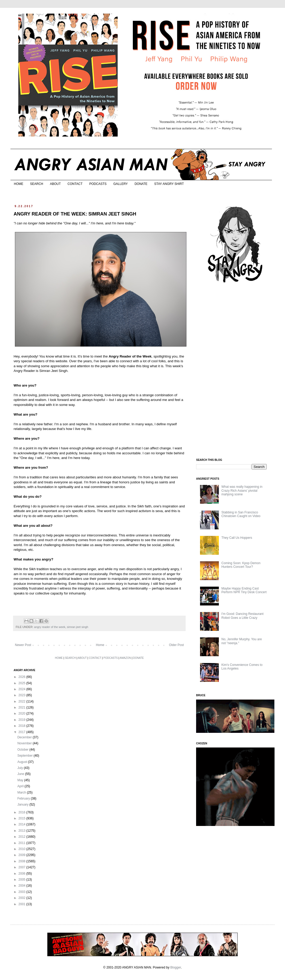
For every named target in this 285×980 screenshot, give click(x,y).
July (21, 768)
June (21, 774)
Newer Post (23, 645)
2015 (22, 818)
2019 (22, 720)
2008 (22, 861)
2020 (22, 713)
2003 (22, 892)
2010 (22, 849)
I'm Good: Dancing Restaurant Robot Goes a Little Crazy (243, 616)
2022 (22, 701)
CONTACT (75, 184)
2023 (22, 695)
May (21, 780)
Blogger (176, 967)
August (23, 762)
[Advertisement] (235, 371)
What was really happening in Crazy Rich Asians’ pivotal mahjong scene (242, 491)
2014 (22, 824)
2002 (22, 898)
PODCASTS (98, 184)
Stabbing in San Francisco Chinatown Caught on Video (241, 514)
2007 (22, 867)
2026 (22, 677)
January (23, 805)
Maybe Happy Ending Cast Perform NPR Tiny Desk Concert (244, 590)
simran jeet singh (78, 627)
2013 (22, 831)
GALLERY (120, 184)
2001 (22, 904)
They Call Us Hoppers (237, 538)
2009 (22, 855)
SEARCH (37, 184)
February (24, 798)
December (25, 737)
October (23, 750)
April (21, 786)
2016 (22, 812)
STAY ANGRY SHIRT (169, 184)
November (25, 743)
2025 (22, 683)
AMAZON (125, 658)
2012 (22, 837)
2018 (22, 726)
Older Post (176, 645)
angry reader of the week (50, 627)
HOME (19, 184)
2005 (22, 880)
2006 (22, 874)
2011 (22, 843)
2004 (22, 886)
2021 (22, 707)
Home (100, 645)
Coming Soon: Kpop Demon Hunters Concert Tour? (241, 565)
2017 (22, 732)
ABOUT (55, 184)
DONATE (141, 184)
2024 (22, 689)
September (25, 756)
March (22, 792)
